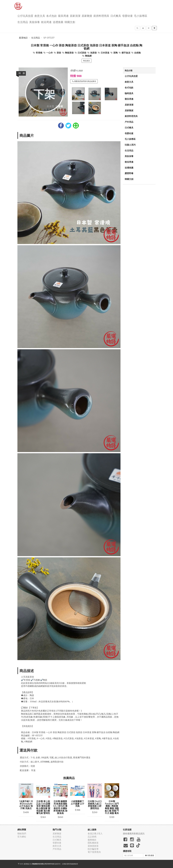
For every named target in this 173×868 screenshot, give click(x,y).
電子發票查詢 (94, 852)
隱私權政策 (93, 843)
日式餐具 (116, 16)
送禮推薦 (58, 22)
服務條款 (92, 840)
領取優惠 (150, 855)
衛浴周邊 (46, 22)
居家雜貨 (87, 16)
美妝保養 (34, 22)
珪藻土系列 (130, 145)
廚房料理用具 (101, 16)
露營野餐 (129, 173)
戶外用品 (129, 122)
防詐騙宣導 (93, 849)
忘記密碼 (92, 837)
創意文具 (40, 16)
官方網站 (22, 837)
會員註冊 (92, 834)
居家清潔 (75, 16)
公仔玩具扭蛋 (25, 16)
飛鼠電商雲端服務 (69, 864)
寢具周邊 (63, 16)
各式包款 (52, 16)
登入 (100, 834)
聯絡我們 (22, 834)
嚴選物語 (23, 38)
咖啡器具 (129, 93)
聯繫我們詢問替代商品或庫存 (84, 81)
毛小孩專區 (141, 16)
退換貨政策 (93, 846)
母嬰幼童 (127, 16)
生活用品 (23, 22)
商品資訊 (86, 61)
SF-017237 (49, 38)
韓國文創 (70, 22)
